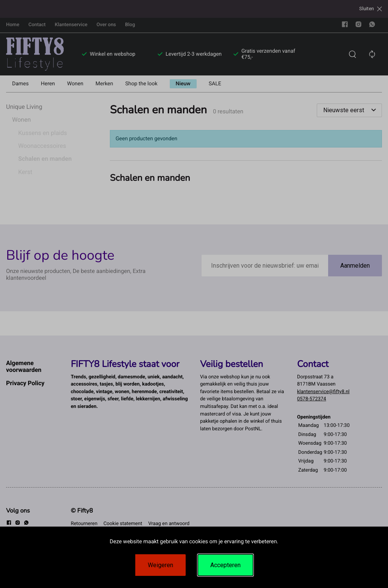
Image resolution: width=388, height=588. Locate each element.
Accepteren (225, 565)
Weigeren (160, 565)
